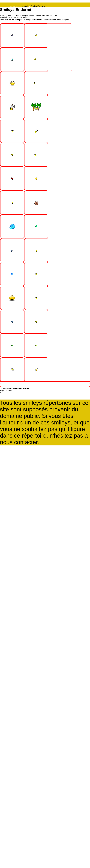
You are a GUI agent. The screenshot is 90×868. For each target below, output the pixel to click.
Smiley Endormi (38, 6)
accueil (25, 6)
